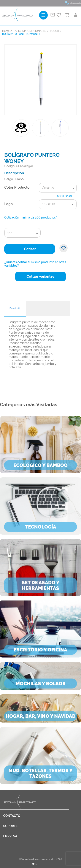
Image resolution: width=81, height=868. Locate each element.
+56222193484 (75, 3)
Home (6, 31)
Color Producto (17, 187)
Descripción (15, 308)
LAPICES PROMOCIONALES (30, 31)
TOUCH (54, 31)
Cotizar (30, 249)
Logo (9, 204)
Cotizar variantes (40, 277)
